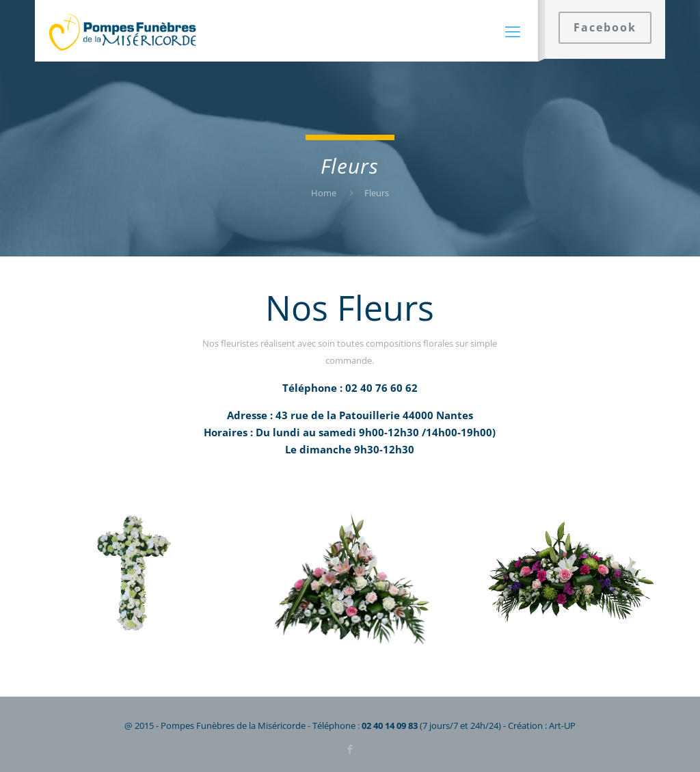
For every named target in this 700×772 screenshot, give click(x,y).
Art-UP (562, 726)
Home (324, 193)
